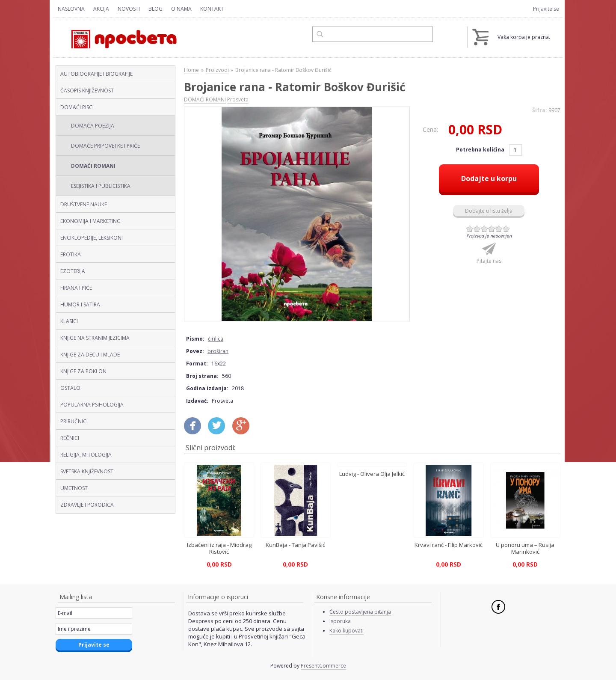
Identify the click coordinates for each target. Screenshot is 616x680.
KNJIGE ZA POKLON (83, 371)
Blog (155, 9)
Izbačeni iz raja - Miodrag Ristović (219, 548)
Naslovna (71, 9)
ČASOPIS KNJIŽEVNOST (87, 91)
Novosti (129, 9)
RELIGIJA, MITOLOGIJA (86, 455)
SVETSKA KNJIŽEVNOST (87, 471)
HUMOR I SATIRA (80, 304)
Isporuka (340, 621)
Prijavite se (546, 9)
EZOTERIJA (73, 271)
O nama (181, 9)
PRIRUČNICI (74, 421)
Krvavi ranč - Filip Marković (449, 545)
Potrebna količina (481, 150)
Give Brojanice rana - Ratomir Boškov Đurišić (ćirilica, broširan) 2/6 (477, 229)
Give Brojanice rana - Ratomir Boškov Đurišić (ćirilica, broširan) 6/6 (506, 229)
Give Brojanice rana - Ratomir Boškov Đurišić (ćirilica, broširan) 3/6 (484, 229)
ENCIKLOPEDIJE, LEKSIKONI (92, 238)
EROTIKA (71, 254)
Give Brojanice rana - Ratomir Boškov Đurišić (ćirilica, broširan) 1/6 (470, 229)
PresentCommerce (323, 666)
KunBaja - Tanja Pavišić (295, 545)
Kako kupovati (346, 631)
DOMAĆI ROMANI (93, 166)
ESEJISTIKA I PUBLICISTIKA (101, 186)
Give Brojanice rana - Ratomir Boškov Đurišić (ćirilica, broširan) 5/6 (499, 229)
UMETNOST (74, 488)
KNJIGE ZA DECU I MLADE (90, 355)
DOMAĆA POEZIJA (93, 126)
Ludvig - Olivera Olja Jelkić (372, 474)
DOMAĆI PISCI (77, 107)
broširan (218, 351)
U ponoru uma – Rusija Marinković (525, 548)
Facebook (498, 607)
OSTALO (70, 388)
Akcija (101, 9)
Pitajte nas (489, 261)
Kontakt (212, 9)
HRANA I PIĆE (76, 288)
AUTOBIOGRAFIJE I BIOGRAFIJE (96, 74)
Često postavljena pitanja (360, 612)
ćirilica (216, 339)
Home (191, 70)
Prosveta (238, 99)
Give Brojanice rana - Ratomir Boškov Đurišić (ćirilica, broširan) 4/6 (492, 229)
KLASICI (69, 321)
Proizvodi (217, 70)
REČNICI (70, 438)
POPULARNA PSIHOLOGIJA (92, 405)
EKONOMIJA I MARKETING (90, 221)
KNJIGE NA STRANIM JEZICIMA (95, 338)
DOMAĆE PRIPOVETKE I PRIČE (105, 146)
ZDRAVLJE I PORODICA (87, 505)
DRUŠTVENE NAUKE (84, 204)
